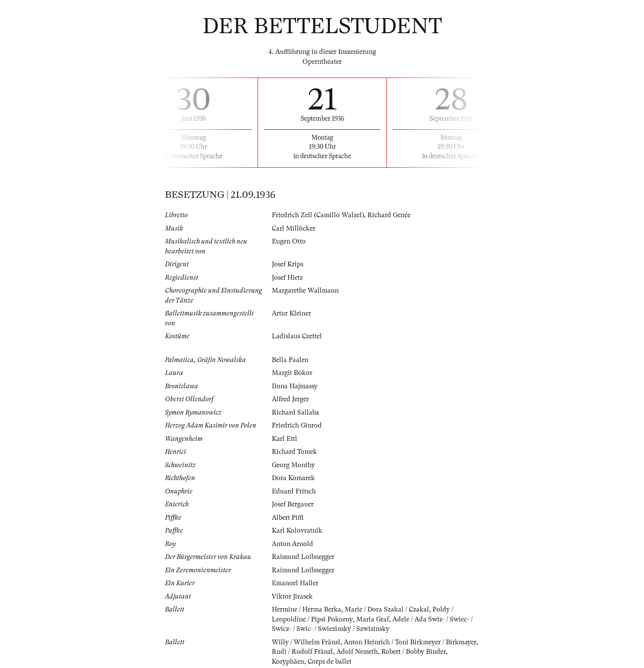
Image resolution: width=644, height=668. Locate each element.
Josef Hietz (287, 278)
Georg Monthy (293, 465)
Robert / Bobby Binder (414, 652)
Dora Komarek (293, 478)
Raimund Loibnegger (303, 557)
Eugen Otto (289, 241)
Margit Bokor (292, 373)
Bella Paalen (290, 360)
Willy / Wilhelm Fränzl (306, 642)
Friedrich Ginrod (297, 425)
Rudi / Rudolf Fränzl (302, 652)
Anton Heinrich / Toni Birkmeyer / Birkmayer (410, 642)
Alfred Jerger (290, 399)
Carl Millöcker (294, 228)
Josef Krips (288, 264)
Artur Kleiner (291, 313)
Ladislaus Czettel (297, 336)
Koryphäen (288, 662)
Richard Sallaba (296, 412)
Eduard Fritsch (294, 491)
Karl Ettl (285, 439)
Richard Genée (389, 215)
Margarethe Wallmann (305, 290)
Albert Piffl (288, 518)
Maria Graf (372, 619)
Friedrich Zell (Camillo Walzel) (318, 215)
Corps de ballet (330, 662)
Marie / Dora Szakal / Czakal (387, 609)
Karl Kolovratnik (297, 531)
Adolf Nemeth (357, 652)
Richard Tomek (294, 452)
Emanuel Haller (295, 583)
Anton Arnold (292, 544)
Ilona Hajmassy (295, 386)
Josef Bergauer (293, 504)
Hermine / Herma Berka (306, 609)
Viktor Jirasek (292, 596)
